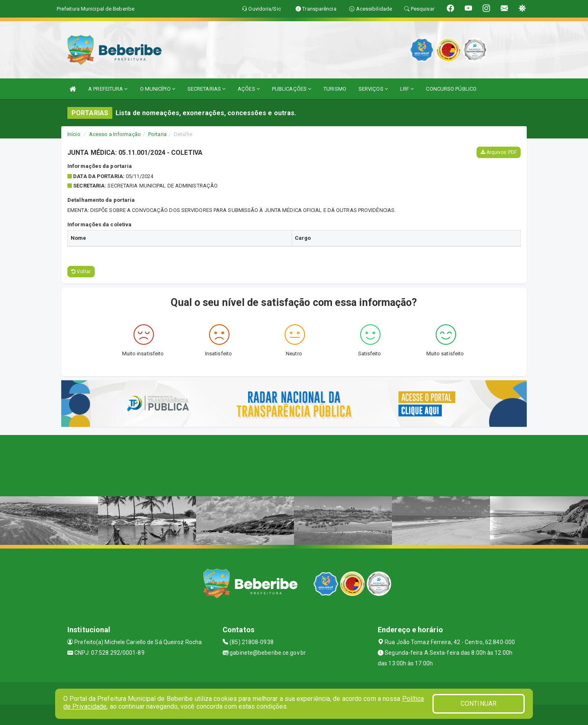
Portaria (157, 134)
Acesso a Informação (115, 134)
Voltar (81, 272)
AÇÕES (249, 89)
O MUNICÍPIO (158, 89)
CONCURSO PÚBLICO (451, 89)
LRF (407, 89)
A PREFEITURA (108, 89)
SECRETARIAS (206, 89)
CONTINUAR (479, 704)
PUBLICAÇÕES (292, 89)
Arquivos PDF (499, 152)
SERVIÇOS (373, 89)
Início (74, 134)
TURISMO (335, 89)
